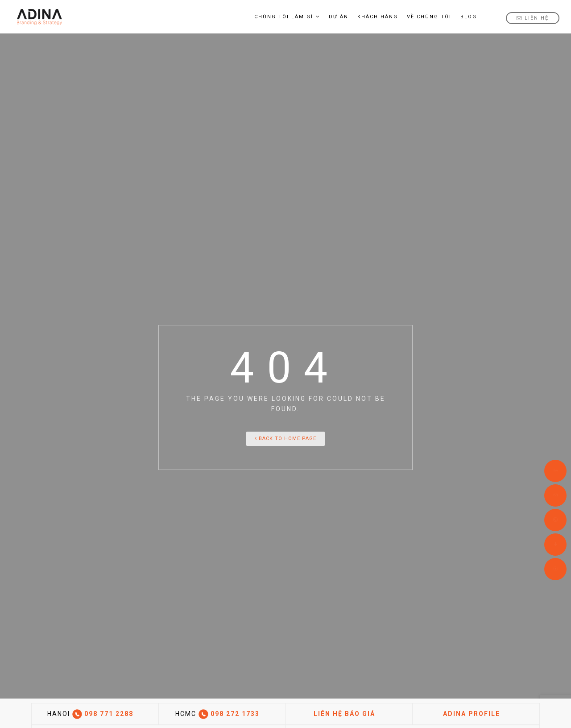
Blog (469, 17)
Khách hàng (378, 17)
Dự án (339, 17)
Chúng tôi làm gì (287, 17)
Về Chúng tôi (429, 17)
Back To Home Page (285, 439)
